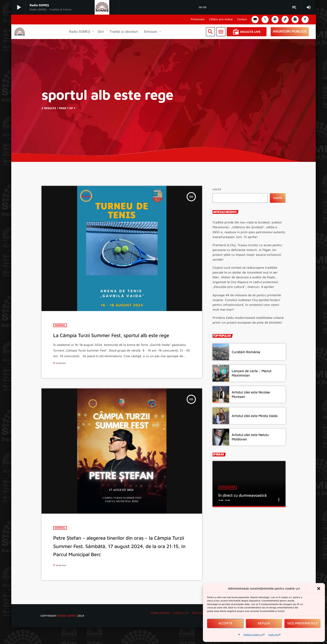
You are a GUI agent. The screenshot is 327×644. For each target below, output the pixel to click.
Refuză (264, 623)
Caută (217, 189)
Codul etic (274, 635)
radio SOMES (67, 632)
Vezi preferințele (303, 623)
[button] (319, 589)
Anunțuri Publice (290, 32)
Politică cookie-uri (253, 635)
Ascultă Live (247, 32)
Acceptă (225, 623)
